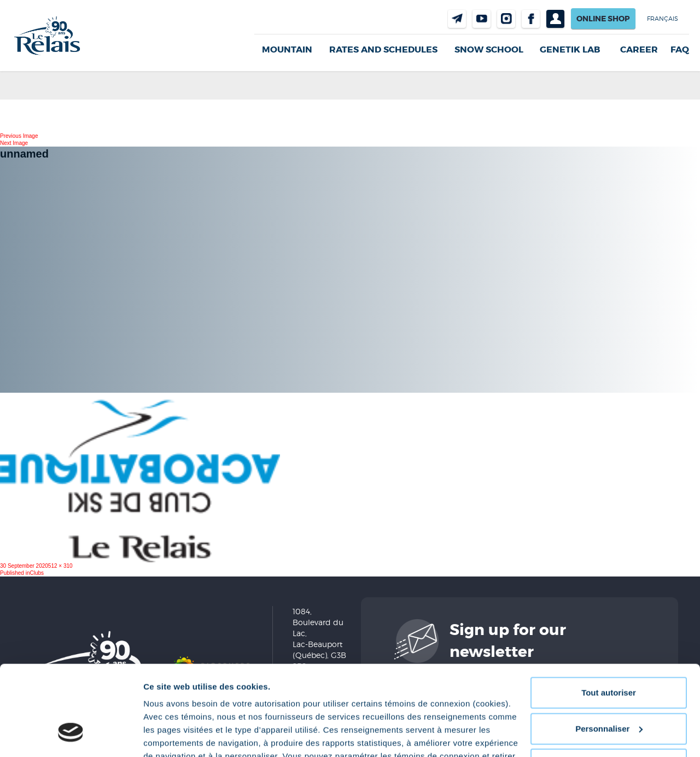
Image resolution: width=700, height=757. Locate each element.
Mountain (287, 50)
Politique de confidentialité (333, 705)
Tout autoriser (609, 616)
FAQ (680, 50)
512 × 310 (60, 566)
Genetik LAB (570, 50)
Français (663, 19)
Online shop (603, 19)
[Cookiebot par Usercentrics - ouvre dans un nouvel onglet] (71, 736)
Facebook (531, 19)
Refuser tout (609, 687)
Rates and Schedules (383, 50)
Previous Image (19, 136)
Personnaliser (609, 651)
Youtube (482, 19)
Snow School (489, 50)
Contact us (457, 19)
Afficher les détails (180, 735)
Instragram (506, 19)
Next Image (14, 143)
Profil (555, 19)
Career (639, 50)
